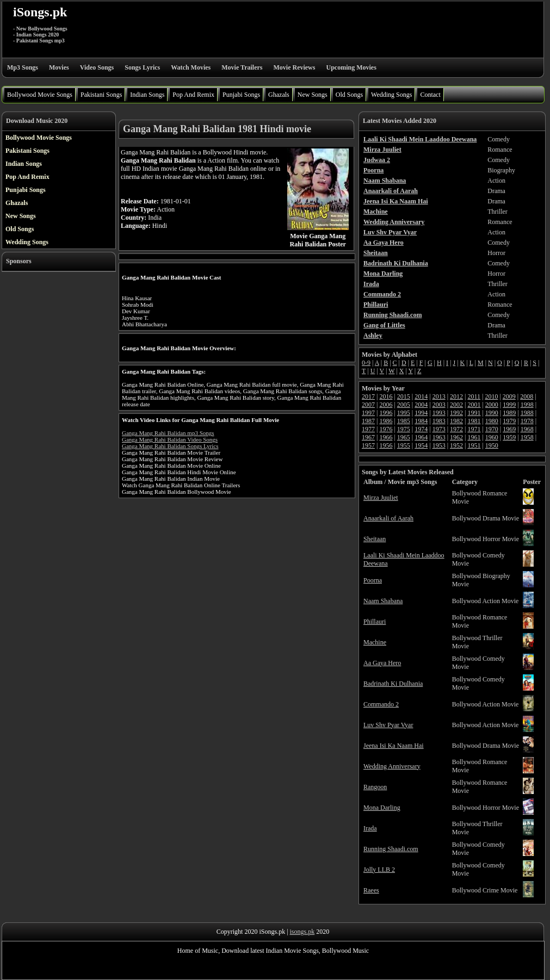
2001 (474, 405)
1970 (492, 429)
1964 (421, 437)
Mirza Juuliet (381, 498)
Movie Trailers (242, 67)
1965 (404, 437)
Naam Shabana (383, 601)
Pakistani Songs (101, 95)
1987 (368, 421)
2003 (439, 405)
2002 (456, 405)
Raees (371, 890)
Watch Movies (191, 67)
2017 (368, 396)
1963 (439, 437)
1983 (439, 421)
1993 (439, 413)
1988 (527, 413)
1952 (456, 445)
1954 (421, 445)
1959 (509, 437)
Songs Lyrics (142, 67)
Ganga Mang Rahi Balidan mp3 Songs (168, 433)
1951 (474, 445)
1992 (456, 413)
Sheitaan (375, 539)
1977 (368, 429)
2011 (474, 396)
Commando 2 (381, 704)
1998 (527, 405)
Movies (59, 67)
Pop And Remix (193, 95)
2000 (492, 405)
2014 (421, 396)
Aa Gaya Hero (382, 663)
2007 (368, 405)
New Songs (313, 95)
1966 (386, 437)
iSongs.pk (40, 12)
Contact (430, 95)
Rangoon (375, 787)
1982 (456, 421)
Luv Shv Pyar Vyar (388, 725)
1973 (439, 429)
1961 (474, 437)
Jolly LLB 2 (379, 870)
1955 (404, 445)
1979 (509, 421)
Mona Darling (382, 808)
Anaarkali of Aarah (388, 518)
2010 (491, 396)
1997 (368, 413)
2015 (404, 396)
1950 (492, 445)
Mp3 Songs (23, 67)
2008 (527, 396)
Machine (375, 642)
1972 (456, 429)
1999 (509, 405)
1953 (439, 445)
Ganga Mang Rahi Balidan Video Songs (170, 439)
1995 (404, 413)
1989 (509, 413)
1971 (474, 429)
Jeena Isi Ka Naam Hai (394, 746)
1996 (386, 413)
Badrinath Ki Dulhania (393, 684)
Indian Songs (147, 95)
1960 (492, 437)
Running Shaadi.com (391, 849)
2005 (404, 405)
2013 (439, 396)
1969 (509, 429)
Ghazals (279, 95)
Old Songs (349, 95)
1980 (492, 421)
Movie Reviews (294, 67)
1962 (456, 437)
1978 (527, 421)
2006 (386, 405)
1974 (421, 429)
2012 (456, 396)
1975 (404, 429)
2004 (421, 405)
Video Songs (97, 67)
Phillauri (375, 622)
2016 (386, 396)
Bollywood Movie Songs (40, 95)
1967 (368, 437)
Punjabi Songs (241, 95)
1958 (527, 437)
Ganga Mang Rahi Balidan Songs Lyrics (170, 446)
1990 (492, 413)
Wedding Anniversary (392, 766)
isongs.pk (302, 932)
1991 (474, 413)
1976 (386, 429)
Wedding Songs (391, 95)
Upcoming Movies (351, 67)
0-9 (366, 363)
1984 (421, 421)
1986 (386, 421)
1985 (404, 421)
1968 (527, 429)
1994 (421, 413)
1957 (368, 445)
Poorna (373, 580)
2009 (509, 396)
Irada (370, 828)
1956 (386, 445)
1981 (474, 421)
